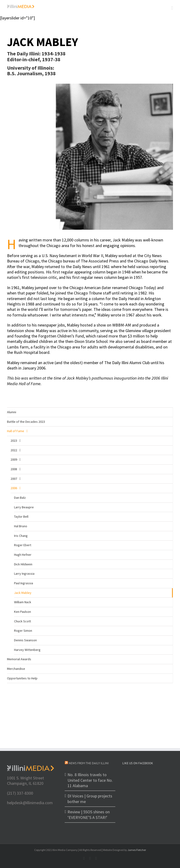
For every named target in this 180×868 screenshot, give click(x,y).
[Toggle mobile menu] (172, 8)
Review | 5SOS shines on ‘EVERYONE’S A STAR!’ (89, 814)
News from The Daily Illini (89, 763)
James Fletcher (137, 850)
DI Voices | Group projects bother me (90, 799)
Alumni (12, 412)
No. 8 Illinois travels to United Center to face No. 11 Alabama (90, 780)
